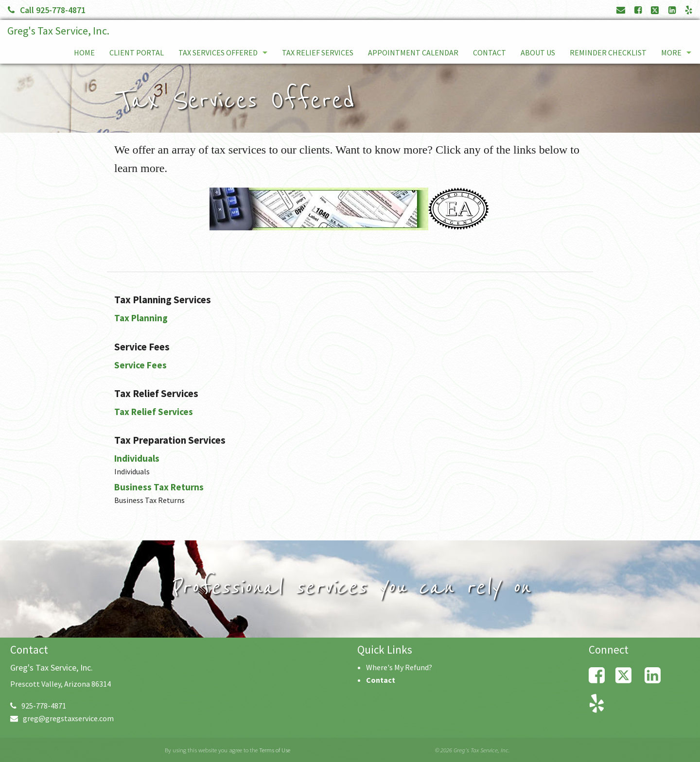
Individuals (137, 458)
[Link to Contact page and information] (621, 10)
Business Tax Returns (159, 487)
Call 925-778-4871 (47, 10)
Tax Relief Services (318, 52)
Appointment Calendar (413, 52)
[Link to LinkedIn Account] (672, 10)
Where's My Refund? (399, 667)
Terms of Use (275, 750)
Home (84, 52)
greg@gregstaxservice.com (62, 718)
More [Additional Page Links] (671, 52)
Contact (490, 52)
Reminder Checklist (608, 52)
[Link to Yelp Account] (689, 10)
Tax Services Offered (218, 52)
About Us (538, 52)
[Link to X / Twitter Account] (656, 10)
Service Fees (140, 365)
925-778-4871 (38, 706)
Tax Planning (141, 318)
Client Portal (137, 52)
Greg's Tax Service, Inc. (58, 31)
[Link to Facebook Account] (638, 10)
